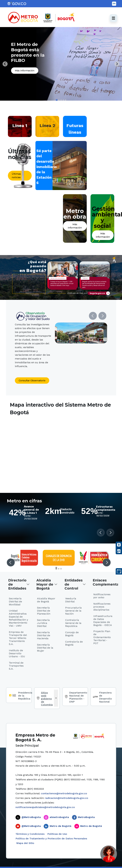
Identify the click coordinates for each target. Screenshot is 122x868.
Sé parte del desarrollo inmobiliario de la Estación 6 (47, 167)
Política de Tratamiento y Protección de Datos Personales (51, 838)
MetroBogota (86, 817)
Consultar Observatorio (32, 381)
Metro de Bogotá (60, 826)
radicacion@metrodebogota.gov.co (67, 798)
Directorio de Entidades (17, 584)
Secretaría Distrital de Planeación (44, 611)
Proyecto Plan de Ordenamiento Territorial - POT (102, 637)
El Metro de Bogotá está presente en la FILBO (28, 52)
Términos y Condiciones (30, 834)
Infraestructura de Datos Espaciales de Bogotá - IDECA (103, 621)
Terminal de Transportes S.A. (16, 666)
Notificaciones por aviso (102, 596)
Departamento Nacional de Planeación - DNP (78, 697)
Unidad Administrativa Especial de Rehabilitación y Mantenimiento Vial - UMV (18, 618)
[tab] (57, 100)
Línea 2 (47, 126)
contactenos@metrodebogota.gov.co (64, 793)
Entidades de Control (74, 584)
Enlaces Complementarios (104, 582)
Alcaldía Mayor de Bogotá (45, 584)
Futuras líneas (75, 129)
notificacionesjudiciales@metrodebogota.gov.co (45, 807)
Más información (25, 71)
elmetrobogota (59, 817)
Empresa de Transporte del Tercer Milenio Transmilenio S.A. (18, 638)
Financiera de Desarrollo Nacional (105, 697)
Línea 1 (20, 126)
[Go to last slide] (5, 64)
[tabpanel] (61, 64)
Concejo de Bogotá (72, 634)
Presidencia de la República (25, 696)
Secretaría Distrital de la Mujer (45, 648)
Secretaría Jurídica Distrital (43, 623)
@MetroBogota (31, 817)
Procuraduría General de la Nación (73, 611)
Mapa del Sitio (25, 843)
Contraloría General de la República (73, 623)
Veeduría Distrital (71, 600)
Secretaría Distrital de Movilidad (15, 601)
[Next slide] (117, 64)
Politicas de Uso (57, 834)
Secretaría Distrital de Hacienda (44, 635)
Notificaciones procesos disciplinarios (102, 607)
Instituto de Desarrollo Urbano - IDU (17, 653)
